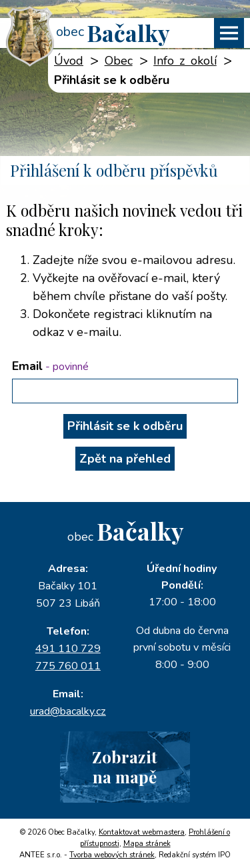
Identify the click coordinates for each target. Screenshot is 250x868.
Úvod (69, 61)
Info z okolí (185, 61)
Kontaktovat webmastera (142, 832)
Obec (119, 61)
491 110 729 (68, 649)
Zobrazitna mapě (125, 766)
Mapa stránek (147, 844)
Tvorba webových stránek (112, 855)
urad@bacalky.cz (68, 711)
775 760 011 (68, 666)
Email (50, 366)
